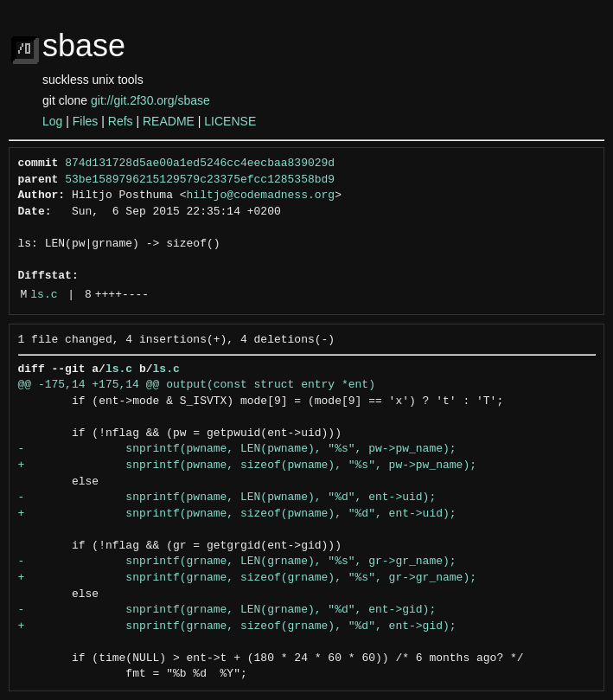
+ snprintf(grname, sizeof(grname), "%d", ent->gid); (237, 626)
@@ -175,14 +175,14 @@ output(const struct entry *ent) (197, 385)
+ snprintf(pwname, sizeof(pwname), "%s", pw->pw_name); (247, 466)
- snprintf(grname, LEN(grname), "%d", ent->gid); (227, 610)
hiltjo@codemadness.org (261, 196)
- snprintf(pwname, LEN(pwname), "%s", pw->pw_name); (237, 449)
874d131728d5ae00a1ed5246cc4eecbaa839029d (200, 164)
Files (86, 121)
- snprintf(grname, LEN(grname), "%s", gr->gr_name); (237, 562)
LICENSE (230, 121)
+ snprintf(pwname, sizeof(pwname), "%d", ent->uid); (237, 514)
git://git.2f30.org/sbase (150, 100)
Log (52, 121)
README (169, 121)
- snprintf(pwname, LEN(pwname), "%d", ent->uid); (227, 498)
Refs (121, 121)
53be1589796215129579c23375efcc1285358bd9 (200, 180)
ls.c (44, 295)
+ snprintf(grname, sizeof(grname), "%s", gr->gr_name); (247, 578)
